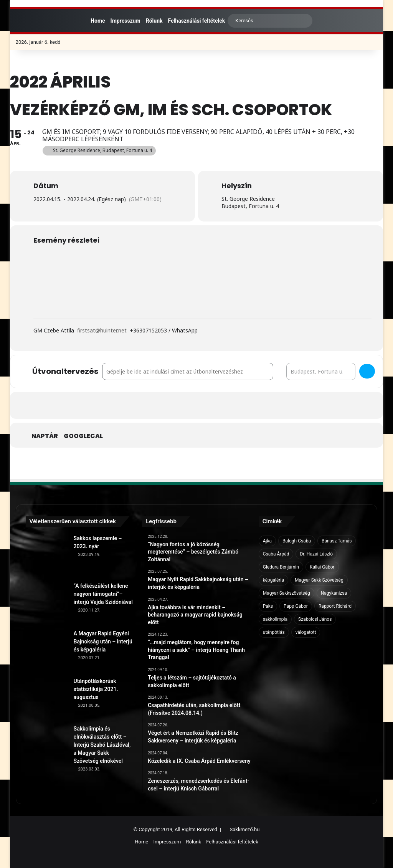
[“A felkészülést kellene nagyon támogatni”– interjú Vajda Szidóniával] (47, 603)
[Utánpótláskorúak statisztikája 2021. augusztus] (47, 698)
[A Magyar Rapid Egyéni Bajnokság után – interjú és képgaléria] (47, 651)
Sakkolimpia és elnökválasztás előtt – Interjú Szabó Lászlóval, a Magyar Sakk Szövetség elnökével (102, 745)
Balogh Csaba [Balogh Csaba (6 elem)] (297, 541)
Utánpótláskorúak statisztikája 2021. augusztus (96, 689)
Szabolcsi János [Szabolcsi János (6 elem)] (315, 619)
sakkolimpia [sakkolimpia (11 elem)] (275, 619)
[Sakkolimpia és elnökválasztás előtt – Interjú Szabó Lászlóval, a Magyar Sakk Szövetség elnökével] (47, 746)
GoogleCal (83, 436)
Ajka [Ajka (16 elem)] (267, 541)
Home (94, 21)
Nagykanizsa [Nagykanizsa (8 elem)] (334, 593)
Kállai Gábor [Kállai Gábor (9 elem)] (322, 567)
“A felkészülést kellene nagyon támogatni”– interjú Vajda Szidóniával (103, 594)
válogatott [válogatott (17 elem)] (306, 632)
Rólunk (154, 21)
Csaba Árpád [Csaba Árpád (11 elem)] (276, 554)
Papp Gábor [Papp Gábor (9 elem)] (296, 606)
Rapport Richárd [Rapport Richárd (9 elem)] (335, 606)
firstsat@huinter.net (102, 330)
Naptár (45, 436)
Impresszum (125, 21)
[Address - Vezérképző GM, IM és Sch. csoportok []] (188, 371)
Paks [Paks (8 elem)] (268, 606)
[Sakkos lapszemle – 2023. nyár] (47, 556)
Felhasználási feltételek (197, 21)
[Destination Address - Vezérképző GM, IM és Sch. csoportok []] (321, 371)
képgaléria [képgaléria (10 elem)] (273, 580)
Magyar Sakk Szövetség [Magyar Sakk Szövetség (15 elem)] (319, 580)
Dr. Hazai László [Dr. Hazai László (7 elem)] (316, 554)
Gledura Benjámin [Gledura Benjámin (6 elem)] (281, 567)
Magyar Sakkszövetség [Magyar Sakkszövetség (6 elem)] (286, 593)
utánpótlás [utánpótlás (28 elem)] (274, 632)
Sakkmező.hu (245, 829)
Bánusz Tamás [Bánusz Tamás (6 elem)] (337, 541)
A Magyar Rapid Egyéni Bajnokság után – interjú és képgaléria (103, 641)
